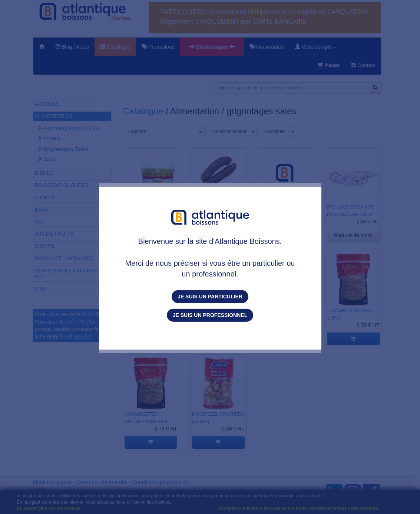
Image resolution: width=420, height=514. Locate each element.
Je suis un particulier (210, 297)
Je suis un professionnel (210, 315)
